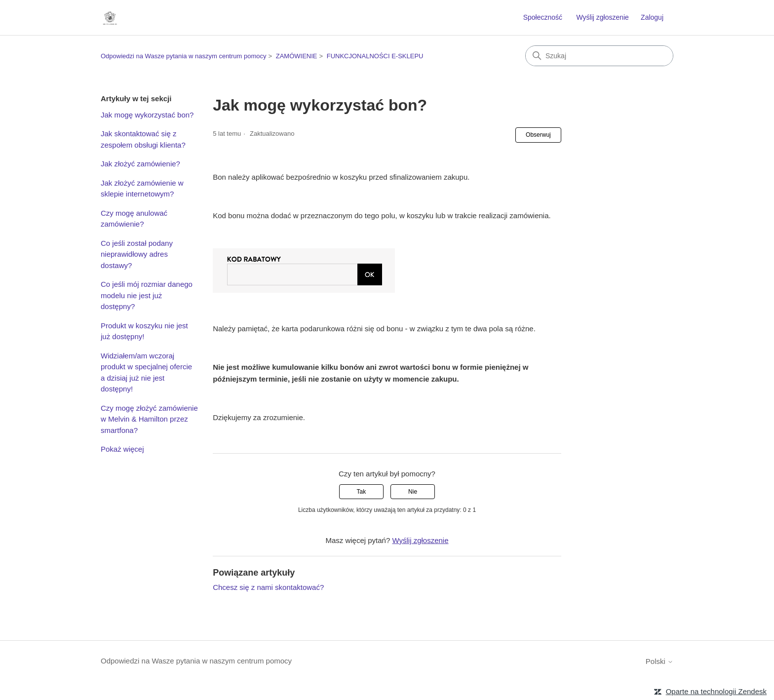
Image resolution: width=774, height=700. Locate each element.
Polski (659, 661)
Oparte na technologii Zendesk (716, 691)
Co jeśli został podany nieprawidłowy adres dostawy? (137, 254)
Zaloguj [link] (652, 17)
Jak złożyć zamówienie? (140, 164)
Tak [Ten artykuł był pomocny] (362, 492)
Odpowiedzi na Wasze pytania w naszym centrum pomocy (184, 56)
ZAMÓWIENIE (297, 56)
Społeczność (543, 17)
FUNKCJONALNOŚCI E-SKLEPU (375, 56)
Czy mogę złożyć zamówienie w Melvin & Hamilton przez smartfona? (149, 419)
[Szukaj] (599, 56)
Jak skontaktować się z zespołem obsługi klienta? (143, 139)
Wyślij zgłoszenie (602, 17)
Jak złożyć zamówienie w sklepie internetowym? (142, 189)
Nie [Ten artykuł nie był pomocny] (413, 492)
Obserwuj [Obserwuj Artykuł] (538, 135)
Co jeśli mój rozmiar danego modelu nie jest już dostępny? (147, 295)
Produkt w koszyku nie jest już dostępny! (144, 331)
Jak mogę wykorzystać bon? (147, 115)
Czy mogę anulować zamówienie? (134, 219)
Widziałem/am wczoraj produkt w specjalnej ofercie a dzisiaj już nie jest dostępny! (146, 372)
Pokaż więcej (122, 449)
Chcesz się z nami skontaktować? (268, 587)
